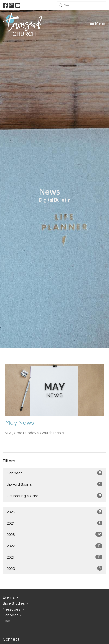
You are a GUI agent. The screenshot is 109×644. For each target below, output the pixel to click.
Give (6, 621)
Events (11, 598)
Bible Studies (16, 603)
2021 (54, 557)
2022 (54, 546)
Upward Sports (54, 484)
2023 (54, 534)
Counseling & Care (54, 495)
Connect (54, 473)
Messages (14, 609)
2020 (54, 568)
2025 (54, 512)
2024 (54, 523)
